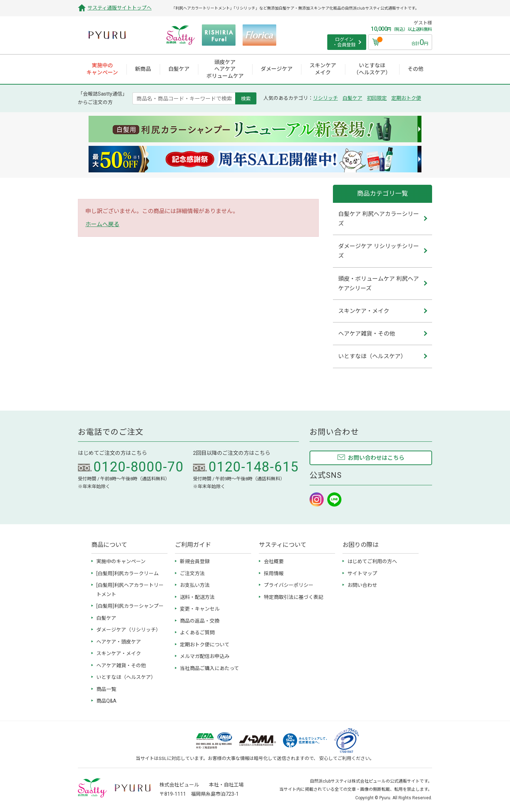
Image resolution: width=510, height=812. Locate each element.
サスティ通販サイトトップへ (120, 8)
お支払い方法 (195, 585)
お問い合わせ (362, 585)
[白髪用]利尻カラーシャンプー (130, 606)
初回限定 (377, 98)
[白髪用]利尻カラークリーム (127, 573)
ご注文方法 (192, 573)
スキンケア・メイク (119, 653)
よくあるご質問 (197, 633)
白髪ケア (352, 98)
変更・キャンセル (200, 609)
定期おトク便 (406, 98)
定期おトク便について (205, 645)
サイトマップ (362, 573)
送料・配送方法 (197, 597)
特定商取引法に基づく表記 (294, 597)
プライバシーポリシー (289, 585)
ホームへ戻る (102, 224)
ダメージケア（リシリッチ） (129, 630)
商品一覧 (106, 689)
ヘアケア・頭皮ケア (119, 642)
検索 (246, 98)
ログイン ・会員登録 (344, 42)
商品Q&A (106, 701)
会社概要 (274, 561)
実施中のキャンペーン (121, 561)
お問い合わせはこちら (376, 458)
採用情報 (274, 573)
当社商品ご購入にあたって (209, 668)
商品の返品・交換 (200, 621)
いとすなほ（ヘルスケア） (126, 677)
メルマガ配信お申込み (205, 656)
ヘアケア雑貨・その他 (121, 665)
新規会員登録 (195, 561)
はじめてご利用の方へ (372, 561)
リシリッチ (325, 98)
